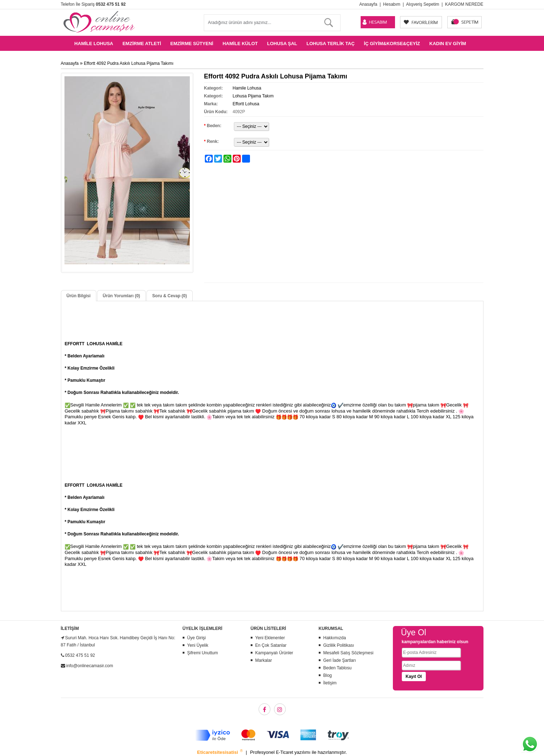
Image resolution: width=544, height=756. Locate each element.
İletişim (330, 683)
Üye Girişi (197, 638)
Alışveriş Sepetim (423, 4)
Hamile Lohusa (94, 44)
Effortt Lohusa (246, 104)
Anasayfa (368, 4)
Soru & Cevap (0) (170, 296)
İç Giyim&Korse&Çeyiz (392, 44)
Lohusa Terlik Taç (331, 44)
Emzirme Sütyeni (192, 44)
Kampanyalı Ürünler (274, 653)
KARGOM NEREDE (464, 4)
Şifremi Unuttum (203, 653)
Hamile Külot (240, 44)
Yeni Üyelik (198, 645)
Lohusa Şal (282, 44)
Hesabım (392, 4)
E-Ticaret (285, 752)
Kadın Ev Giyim (448, 44)
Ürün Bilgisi (79, 296)
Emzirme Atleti (142, 44)
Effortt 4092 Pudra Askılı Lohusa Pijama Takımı (129, 63)
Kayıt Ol (414, 676)
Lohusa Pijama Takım (253, 96)
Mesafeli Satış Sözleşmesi (348, 653)
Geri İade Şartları (340, 660)
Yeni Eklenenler (270, 638)
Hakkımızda (335, 638)
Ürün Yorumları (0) (121, 296)
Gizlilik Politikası (339, 645)
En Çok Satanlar (271, 645)
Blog (328, 675)
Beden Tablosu (338, 668)
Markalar (264, 660)
